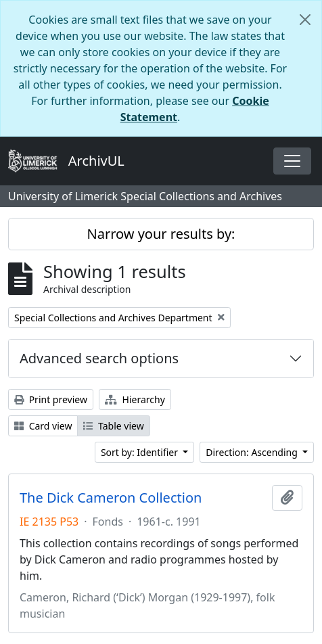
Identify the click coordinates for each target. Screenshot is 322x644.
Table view (113, 426)
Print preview (51, 399)
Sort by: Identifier (141, 452)
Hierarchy (135, 399)
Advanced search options (99, 358)
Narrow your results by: (161, 234)
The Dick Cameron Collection (111, 498)
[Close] (305, 20)
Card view (43, 426)
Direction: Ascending (253, 452)
